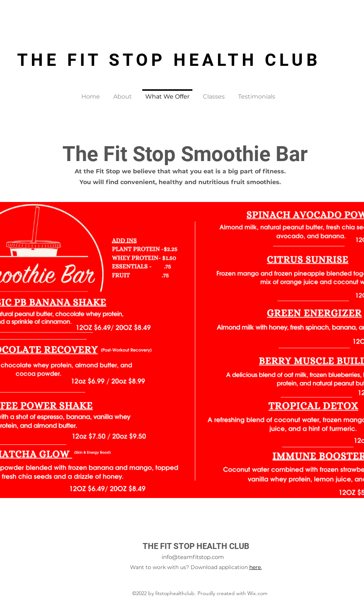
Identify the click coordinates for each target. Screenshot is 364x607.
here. (256, 567)
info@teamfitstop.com (193, 557)
